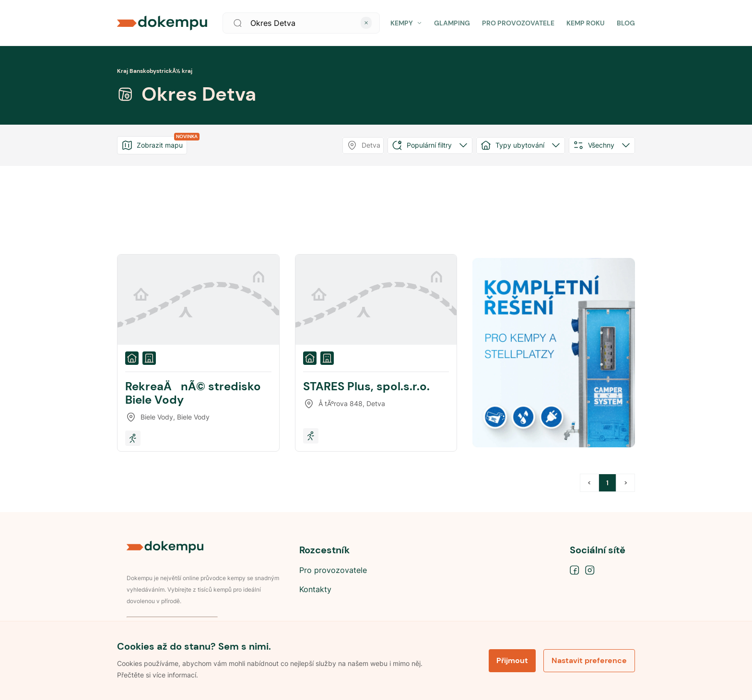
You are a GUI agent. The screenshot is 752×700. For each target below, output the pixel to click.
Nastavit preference (589, 660)
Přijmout (512, 660)
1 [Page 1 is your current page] (607, 483)
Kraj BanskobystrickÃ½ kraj (155, 71)
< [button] (589, 483)
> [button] (626, 483)
